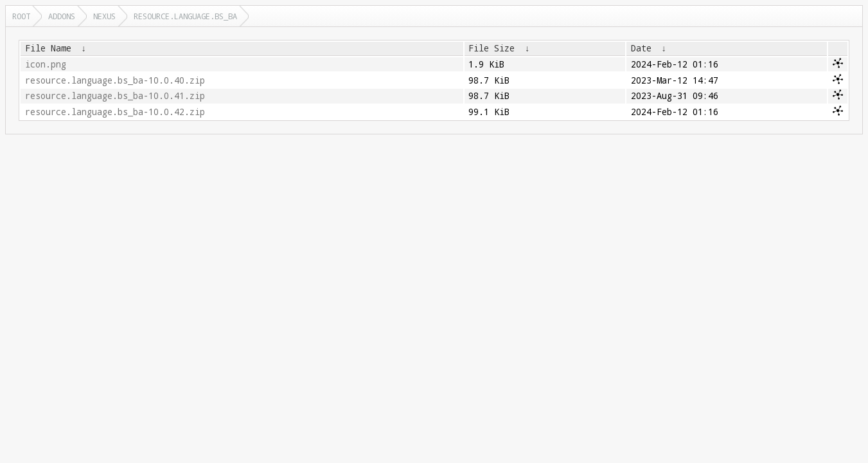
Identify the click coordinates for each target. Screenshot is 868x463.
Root (21, 16)
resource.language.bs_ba (185, 16)
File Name (48, 48)
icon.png (46, 64)
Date (641, 48)
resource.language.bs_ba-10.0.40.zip (115, 80)
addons (62, 16)
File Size (492, 48)
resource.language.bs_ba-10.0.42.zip (115, 112)
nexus (104, 16)
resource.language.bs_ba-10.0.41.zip (115, 96)
